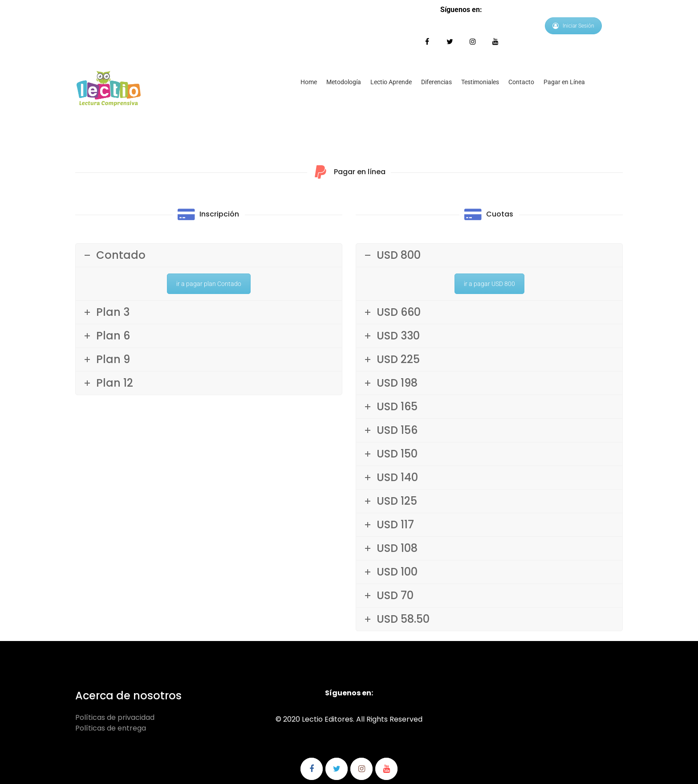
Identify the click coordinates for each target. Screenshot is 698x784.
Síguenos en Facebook (427, 42)
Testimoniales (480, 82)
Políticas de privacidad (115, 717)
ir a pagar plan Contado (209, 284)
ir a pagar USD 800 (489, 284)
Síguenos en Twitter (450, 42)
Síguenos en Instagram (473, 42)
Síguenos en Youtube (495, 42)
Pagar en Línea (564, 82)
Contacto (521, 82)
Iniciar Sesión (573, 26)
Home (309, 82)
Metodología (344, 82)
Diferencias (436, 82)
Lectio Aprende (391, 82)
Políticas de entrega (111, 728)
